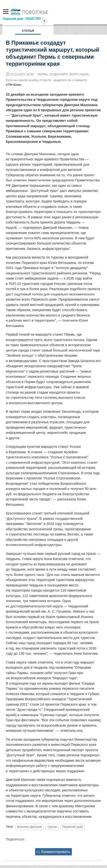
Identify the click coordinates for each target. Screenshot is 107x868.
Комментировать (53, 852)
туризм (52, 827)
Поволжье (35, 12)
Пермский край (13, 19)
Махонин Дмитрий (29, 827)
